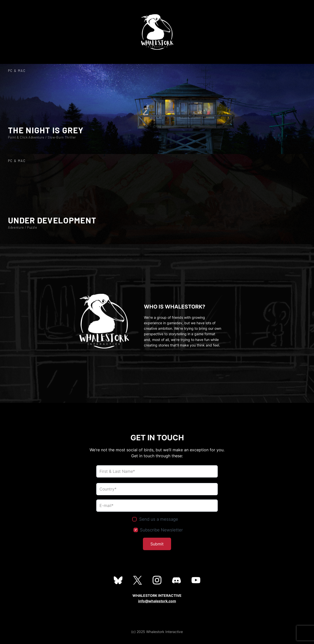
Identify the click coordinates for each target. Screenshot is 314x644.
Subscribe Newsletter (158, 530)
